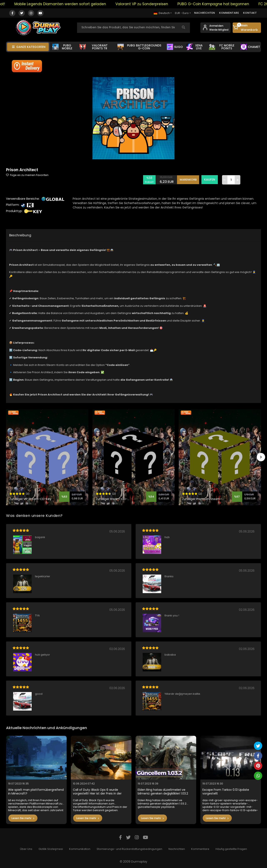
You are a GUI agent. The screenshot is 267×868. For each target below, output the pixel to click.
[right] (261, 457)
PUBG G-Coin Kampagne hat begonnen (220, 4)
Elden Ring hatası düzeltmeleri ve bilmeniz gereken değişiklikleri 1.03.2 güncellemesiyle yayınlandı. (163, 792)
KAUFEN (210, 180)
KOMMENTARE (229, 13)
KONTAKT (250, 13)
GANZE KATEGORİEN (29, 47)
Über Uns (26, 849)
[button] (247, 28)
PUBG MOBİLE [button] (62, 47)
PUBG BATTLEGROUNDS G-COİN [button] (139, 47)
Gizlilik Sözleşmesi (51, 849)
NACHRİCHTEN (205, 13)
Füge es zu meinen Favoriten (27, 175)
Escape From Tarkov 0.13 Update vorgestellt (226, 792)
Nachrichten (177, 849)
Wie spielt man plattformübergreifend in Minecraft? (36, 792)
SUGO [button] (175, 47)
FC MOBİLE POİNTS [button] (221, 47)
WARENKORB (188, 180)
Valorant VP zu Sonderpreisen (148, 4)
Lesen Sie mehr (23, 818)
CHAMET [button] (250, 47)
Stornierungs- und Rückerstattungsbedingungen (129, 849)
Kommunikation (80, 849)
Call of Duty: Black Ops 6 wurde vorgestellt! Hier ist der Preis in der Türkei (97, 792)
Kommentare (200, 849)
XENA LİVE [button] (195, 47)
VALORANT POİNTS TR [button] (94, 47)
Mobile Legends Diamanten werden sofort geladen (67, 4)
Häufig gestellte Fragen (231, 849)
